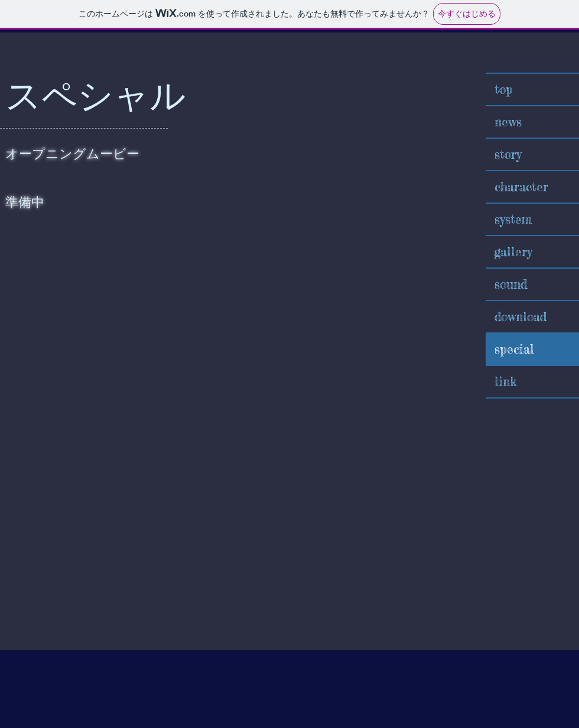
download (521, 316)
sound (511, 284)
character (521, 187)
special (514, 349)
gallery (513, 252)
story (508, 154)
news (508, 122)
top (504, 89)
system (513, 219)
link (505, 381)
